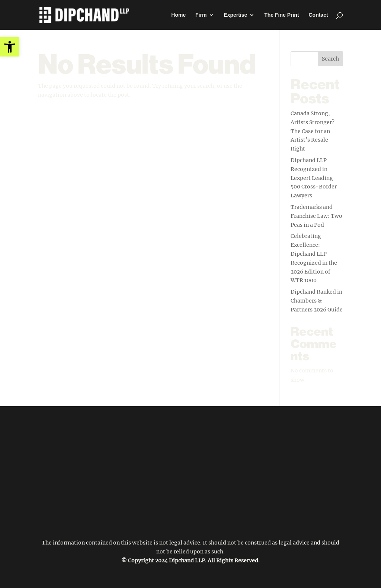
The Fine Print (281, 15)
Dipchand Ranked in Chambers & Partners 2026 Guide (317, 301)
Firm (201, 15)
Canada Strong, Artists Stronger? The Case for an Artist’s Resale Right (313, 131)
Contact (318, 15)
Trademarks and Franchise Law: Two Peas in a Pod (316, 216)
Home (178, 15)
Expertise (235, 15)
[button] (10, 47)
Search (330, 59)
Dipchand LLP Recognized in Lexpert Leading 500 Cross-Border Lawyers (314, 178)
